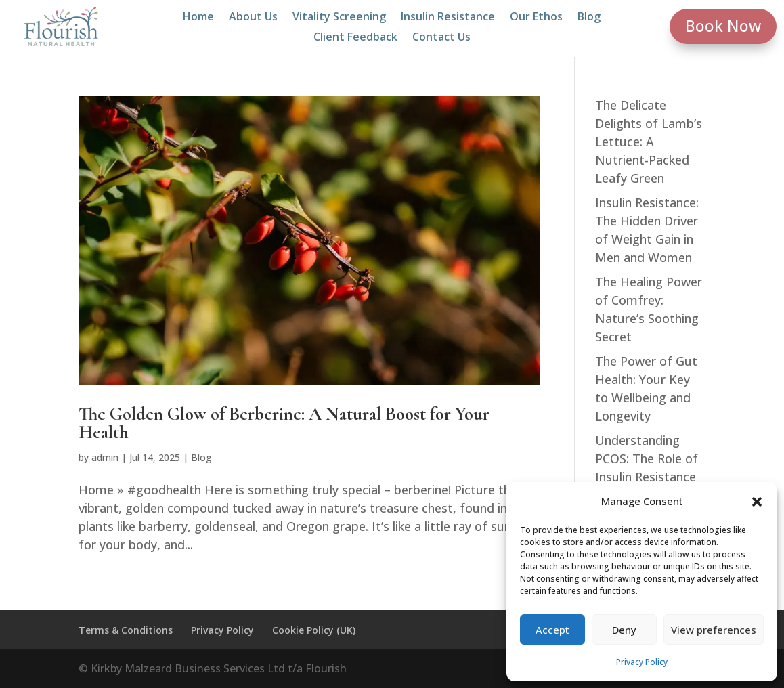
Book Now (723, 26)
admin (105, 457)
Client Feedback (355, 38)
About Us (253, 18)
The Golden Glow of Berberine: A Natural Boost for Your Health (284, 423)
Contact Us (441, 38)
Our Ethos (536, 18)
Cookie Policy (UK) (314, 630)
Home (198, 18)
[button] (757, 502)
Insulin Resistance (448, 18)
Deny (624, 630)
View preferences (714, 630)
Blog (589, 18)
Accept (552, 630)
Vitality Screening (339, 18)
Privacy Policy (642, 662)
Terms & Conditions (126, 630)
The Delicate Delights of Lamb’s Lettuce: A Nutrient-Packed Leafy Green (649, 142)
